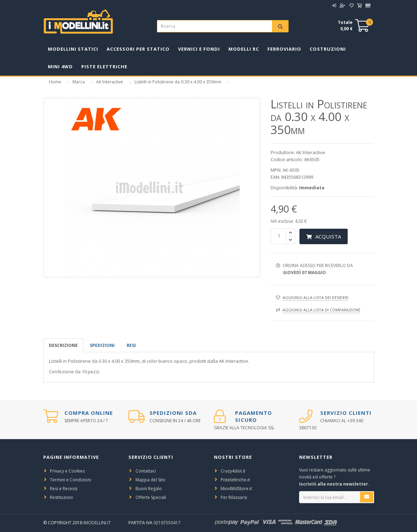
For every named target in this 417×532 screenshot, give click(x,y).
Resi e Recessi (64, 489)
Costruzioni (328, 49)
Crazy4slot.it (233, 471)
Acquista (324, 236)
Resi (131, 345)
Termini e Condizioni (71, 480)
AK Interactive (110, 82)
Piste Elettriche (104, 66)
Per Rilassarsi (234, 497)
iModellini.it (97, 523)
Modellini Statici (73, 49)
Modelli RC (244, 49)
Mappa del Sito (150, 480)
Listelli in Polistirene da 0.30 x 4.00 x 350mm (178, 82)
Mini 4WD (60, 66)
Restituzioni (61, 497)
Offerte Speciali (151, 497)
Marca (79, 82)
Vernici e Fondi (199, 49)
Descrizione (63, 345)
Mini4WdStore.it (236, 489)
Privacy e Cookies (67, 471)
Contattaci (146, 471)
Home (55, 82)
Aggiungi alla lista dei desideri (315, 297)
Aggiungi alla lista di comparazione (321, 310)
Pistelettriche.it (235, 480)
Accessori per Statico (138, 49)
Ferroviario (284, 49)
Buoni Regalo (149, 489)
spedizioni (102, 345)
